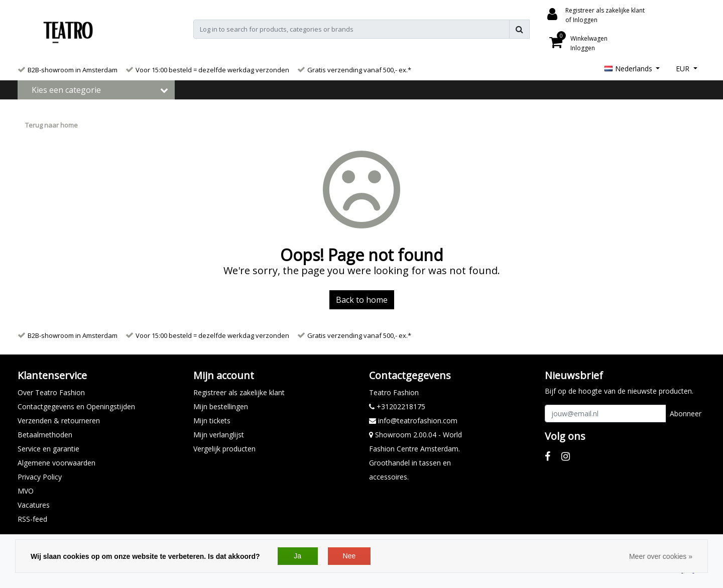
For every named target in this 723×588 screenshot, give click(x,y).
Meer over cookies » (661, 556)
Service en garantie (48, 449)
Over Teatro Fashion (51, 392)
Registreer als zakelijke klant (239, 392)
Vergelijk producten (224, 449)
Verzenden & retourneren (59, 421)
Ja (297, 556)
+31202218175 (397, 406)
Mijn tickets (212, 421)
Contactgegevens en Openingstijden (76, 406)
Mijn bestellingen (221, 406)
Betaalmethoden (45, 435)
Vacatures (34, 505)
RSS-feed (32, 519)
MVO (26, 491)
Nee (349, 556)
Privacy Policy (40, 477)
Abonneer (686, 414)
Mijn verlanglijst (219, 435)
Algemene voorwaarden (56, 463)
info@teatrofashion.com (413, 421)
